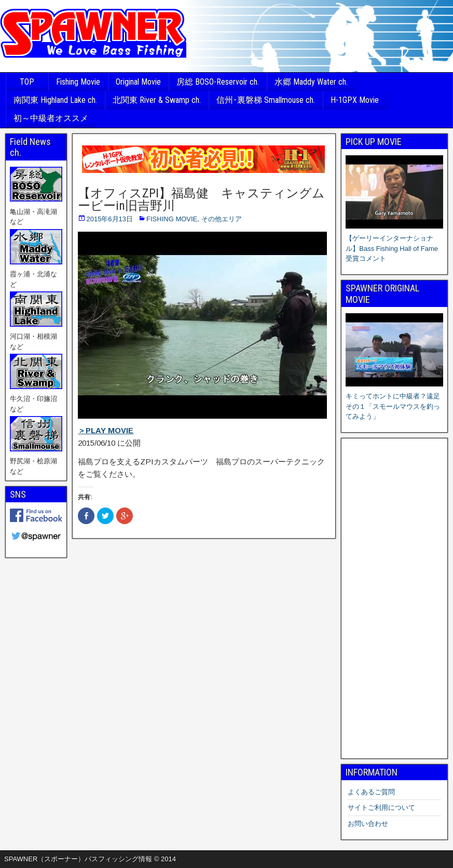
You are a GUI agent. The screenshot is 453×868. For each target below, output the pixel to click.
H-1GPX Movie (355, 100)
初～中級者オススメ (51, 118)
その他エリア (222, 219)
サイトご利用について (381, 807)
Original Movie (138, 82)
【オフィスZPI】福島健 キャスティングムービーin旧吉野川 (201, 199)
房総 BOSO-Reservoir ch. (218, 82)
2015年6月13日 (109, 219)
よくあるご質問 (371, 792)
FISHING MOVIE (172, 219)
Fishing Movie (78, 82)
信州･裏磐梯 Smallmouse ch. (266, 100)
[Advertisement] (394, 598)
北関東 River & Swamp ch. (157, 100)
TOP (27, 82)
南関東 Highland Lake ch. (55, 100)
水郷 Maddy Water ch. (311, 82)
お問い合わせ (368, 824)
